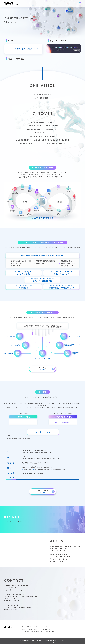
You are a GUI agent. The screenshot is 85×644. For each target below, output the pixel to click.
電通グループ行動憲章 (59, 640)
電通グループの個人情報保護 (45, 640)
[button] (34, 46)
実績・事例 (42, 369)
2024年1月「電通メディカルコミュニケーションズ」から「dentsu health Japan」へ (27, 49)
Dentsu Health (42, 491)
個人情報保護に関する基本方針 (28, 640)
